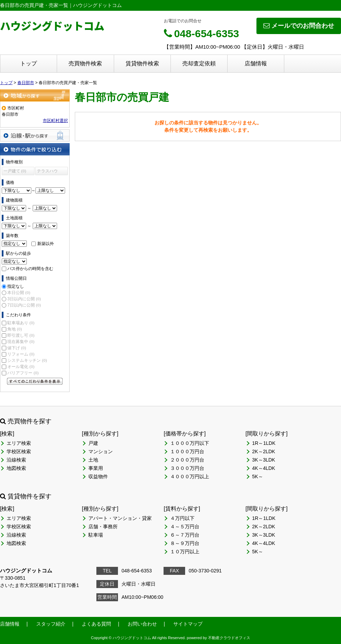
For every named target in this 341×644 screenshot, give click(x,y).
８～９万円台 (185, 543)
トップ (29, 63)
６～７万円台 (185, 535)
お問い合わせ (142, 624)
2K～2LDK (264, 451)
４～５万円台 (185, 527)
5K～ (258, 476)
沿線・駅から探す (35, 135)
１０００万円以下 (190, 443)
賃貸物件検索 (142, 63)
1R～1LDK (264, 443)
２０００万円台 (187, 460)
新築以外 (46, 244)
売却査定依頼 (199, 63)
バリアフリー (23, 373)
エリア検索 (19, 443)
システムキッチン (27, 360)
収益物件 (98, 476)
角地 (14, 329)
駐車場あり (21, 323)
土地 (93, 460)
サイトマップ (188, 624)
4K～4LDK (264, 468)
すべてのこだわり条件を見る (35, 381)
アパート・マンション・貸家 (120, 518)
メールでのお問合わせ (299, 26)
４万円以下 (182, 518)
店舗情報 (256, 63)
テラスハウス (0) (47, 172)
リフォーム (21, 354)
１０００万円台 (187, 451)
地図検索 (16, 468)
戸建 (93, 443)
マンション (101, 451)
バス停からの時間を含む (30, 269)
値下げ (17, 348)
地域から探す (35, 95)
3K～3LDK (264, 460)
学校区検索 (19, 451)
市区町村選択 (55, 121)
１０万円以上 (185, 552)
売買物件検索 (85, 63)
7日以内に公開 (24, 305)
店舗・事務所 (103, 527)
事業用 (96, 468)
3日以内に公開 (24, 299)
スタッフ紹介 (51, 624)
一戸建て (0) (15, 171)
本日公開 (19, 293)
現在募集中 (21, 342)
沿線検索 (16, 460)
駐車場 (96, 535)
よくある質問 (96, 624)
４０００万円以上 (190, 476)
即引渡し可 (21, 335)
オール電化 (21, 367)
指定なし (16, 286)
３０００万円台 (187, 468)
